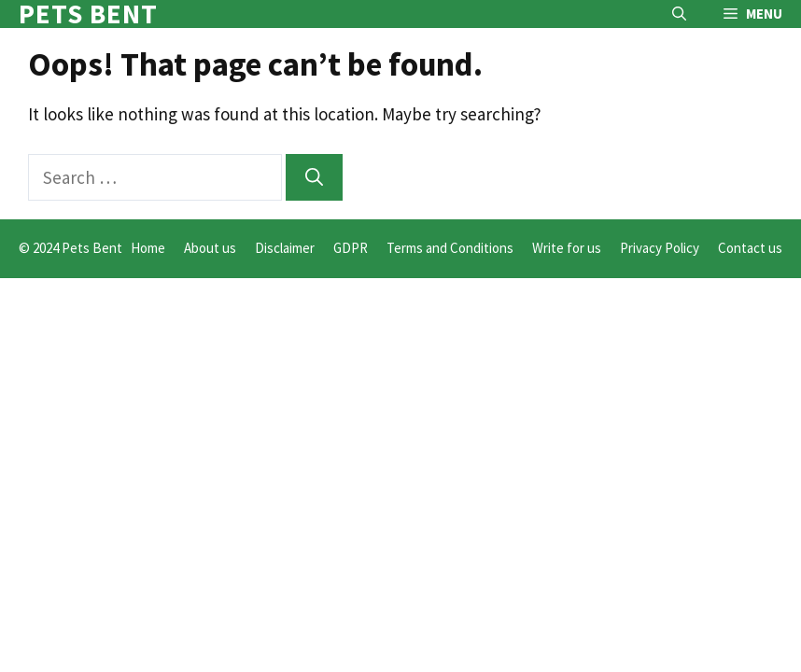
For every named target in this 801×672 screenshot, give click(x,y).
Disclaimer (285, 248)
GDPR (351, 248)
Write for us (567, 248)
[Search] (314, 178)
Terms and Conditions (450, 248)
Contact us (750, 248)
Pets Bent (88, 14)
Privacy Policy (660, 248)
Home (148, 248)
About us (210, 248)
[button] (679, 14)
